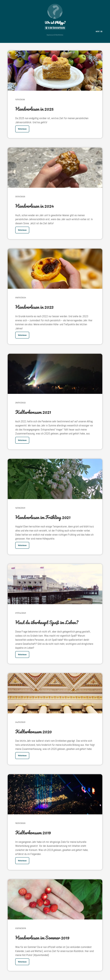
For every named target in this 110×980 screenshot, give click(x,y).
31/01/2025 (20, 197)
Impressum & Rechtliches (55, 35)
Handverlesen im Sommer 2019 (43, 937)
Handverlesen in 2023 (35, 307)
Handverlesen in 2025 (35, 109)
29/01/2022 (20, 403)
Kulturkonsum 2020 (34, 731)
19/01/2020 (20, 823)
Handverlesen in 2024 (35, 206)
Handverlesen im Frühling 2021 (44, 517)
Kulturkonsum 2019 (33, 832)
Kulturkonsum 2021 (33, 412)
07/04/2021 (21, 613)
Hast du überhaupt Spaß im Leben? (47, 622)
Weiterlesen (22, 129)
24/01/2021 (20, 722)
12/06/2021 (20, 508)
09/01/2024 (21, 298)
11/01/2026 (20, 100)
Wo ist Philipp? (55, 14)
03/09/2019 (21, 928)
